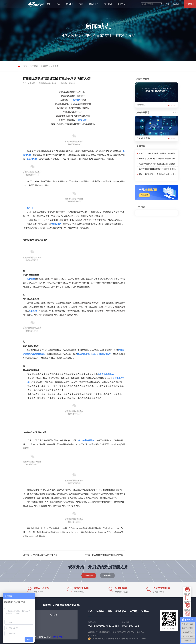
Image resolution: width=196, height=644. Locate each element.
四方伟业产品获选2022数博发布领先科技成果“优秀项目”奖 (158, 174)
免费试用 (190, 4)
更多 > (175, 113)
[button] (168, 105)
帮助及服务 (94, 4)
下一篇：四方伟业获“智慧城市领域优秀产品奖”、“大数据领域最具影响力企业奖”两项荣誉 (105, 555)
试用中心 (121, 4)
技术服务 (70, 4)
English (176, 4)
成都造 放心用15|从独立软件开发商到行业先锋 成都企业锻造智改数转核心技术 (158, 159)
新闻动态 (44, 66)
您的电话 (54, 615)
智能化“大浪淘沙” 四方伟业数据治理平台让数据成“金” (158, 164)
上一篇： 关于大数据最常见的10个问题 (40, 555)
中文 (168, 4)
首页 (49, 4)
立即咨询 (89, 576)
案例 (81, 4)
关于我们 (108, 4)
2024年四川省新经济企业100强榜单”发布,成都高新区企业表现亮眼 (158, 153)
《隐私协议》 (58, 637)
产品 (58, 4)
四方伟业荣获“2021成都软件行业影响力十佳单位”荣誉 (158, 169)
